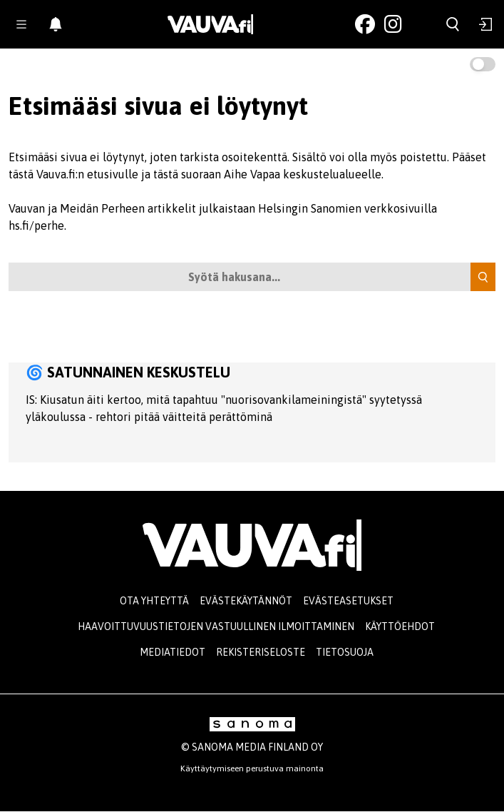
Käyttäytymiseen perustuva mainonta (252, 768)
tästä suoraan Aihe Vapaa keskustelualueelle (267, 174)
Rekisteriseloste (261, 652)
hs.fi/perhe (36, 225)
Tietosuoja (345, 652)
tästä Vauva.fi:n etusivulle (73, 174)
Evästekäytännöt (246, 601)
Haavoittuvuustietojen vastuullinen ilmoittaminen (216, 626)
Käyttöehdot (400, 626)
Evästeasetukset (348, 601)
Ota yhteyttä (154, 601)
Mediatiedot (173, 652)
